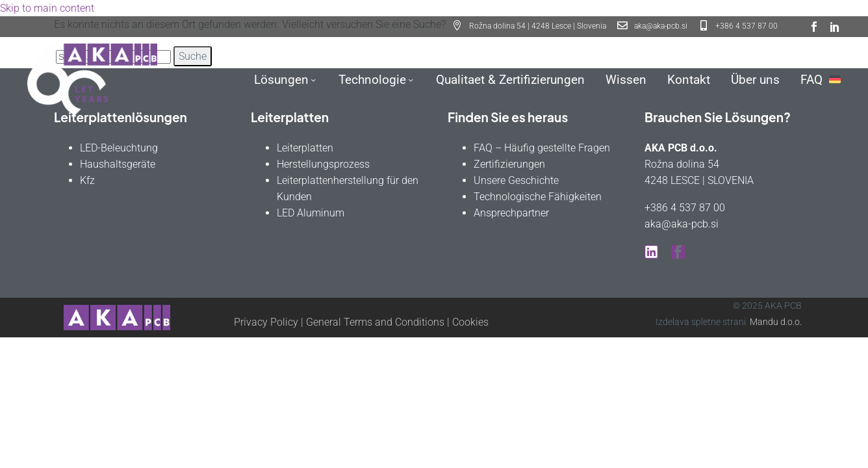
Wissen (626, 80)
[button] (529, 27)
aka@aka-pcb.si (682, 224)
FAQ (811, 80)
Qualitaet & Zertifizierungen (510, 80)
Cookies (470, 322)
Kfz (87, 180)
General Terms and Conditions (375, 322)
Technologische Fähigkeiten (538, 197)
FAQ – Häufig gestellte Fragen (542, 148)
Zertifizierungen (509, 164)
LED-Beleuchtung (119, 148)
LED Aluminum (311, 213)
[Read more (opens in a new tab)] (652, 27)
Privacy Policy (266, 322)
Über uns (755, 80)
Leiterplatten (305, 148)
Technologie (377, 80)
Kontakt (689, 80)
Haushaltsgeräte (118, 164)
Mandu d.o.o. (776, 322)
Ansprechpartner (511, 213)
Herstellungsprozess (323, 164)
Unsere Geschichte (516, 180)
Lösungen (286, 80)
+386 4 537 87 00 (685, 208)
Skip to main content (47, 8)
